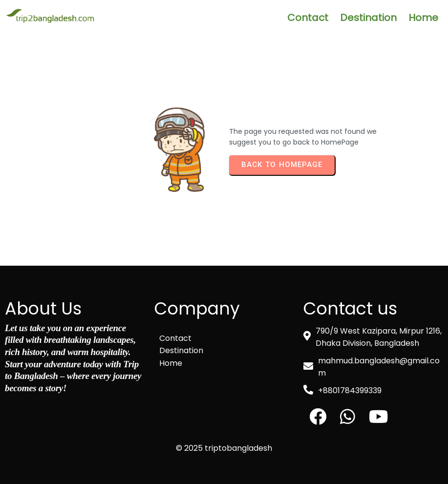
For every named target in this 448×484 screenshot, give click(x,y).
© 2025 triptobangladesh (224, 448)
